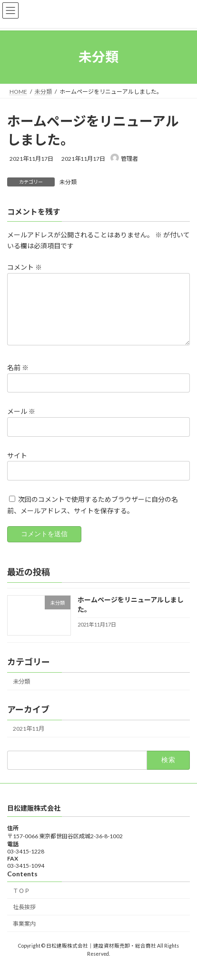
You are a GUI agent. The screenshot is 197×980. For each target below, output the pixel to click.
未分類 (68, 182)
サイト (17, 467)
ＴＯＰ (21, 902)
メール (21, 423)
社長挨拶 (24, 918)
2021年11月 (29, 740)
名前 (18, 379)
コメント (25, 268)
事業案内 (24, 935)
